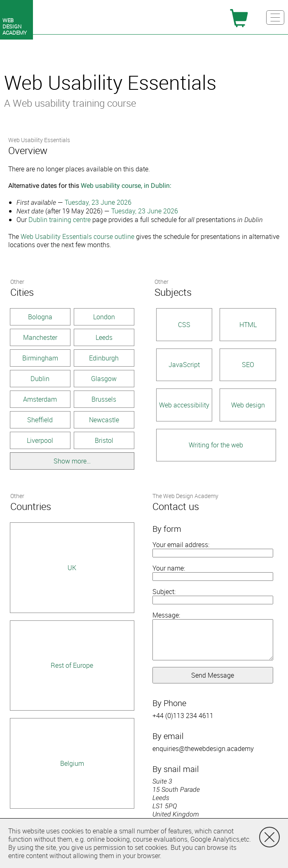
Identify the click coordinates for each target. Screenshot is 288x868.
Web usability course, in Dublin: (126, 186)
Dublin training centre (60, 220)
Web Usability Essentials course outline (77, 236)
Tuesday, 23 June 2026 (98, 202)
